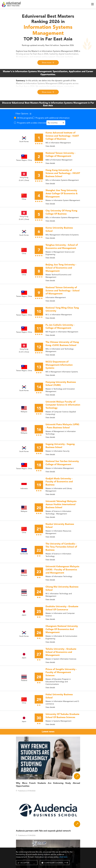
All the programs (25, 118)
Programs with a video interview (32, 123)
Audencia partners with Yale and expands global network (43, 831)
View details (50, 146)
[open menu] (92, 4)
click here (63, 857)
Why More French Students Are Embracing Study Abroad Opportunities (48, 785)
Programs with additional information (53, 118)
